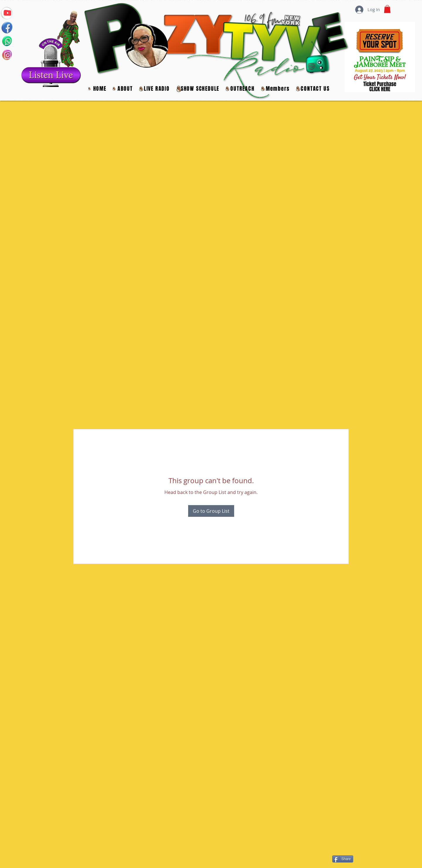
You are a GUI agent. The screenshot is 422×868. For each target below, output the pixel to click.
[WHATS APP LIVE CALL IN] (7, 41)
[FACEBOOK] (7, 27)
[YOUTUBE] (7, 13)
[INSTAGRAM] (7, 55)
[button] (242, 89)
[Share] (343, 859)
